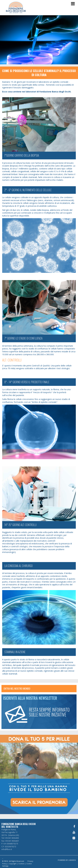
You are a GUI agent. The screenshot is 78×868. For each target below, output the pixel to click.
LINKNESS (72, 860)
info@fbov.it (7, 849)
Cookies (21, 864)
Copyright (13, 864)
